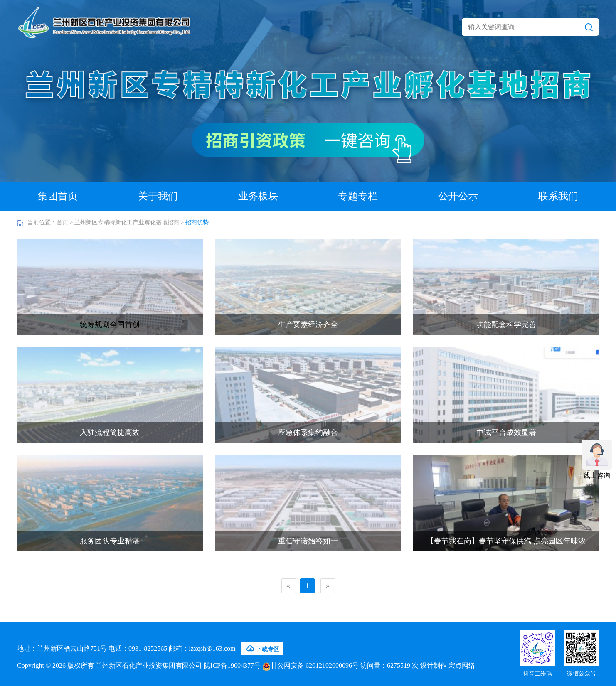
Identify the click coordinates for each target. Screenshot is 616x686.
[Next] (328, 586)
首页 (62, 223)
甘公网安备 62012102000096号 (310, 665)
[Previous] (289, 586)
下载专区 (262, 649)
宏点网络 (462, 665)
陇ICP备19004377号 (232, 665)
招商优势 (197, 223)
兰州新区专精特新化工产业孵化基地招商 (127, 223)
